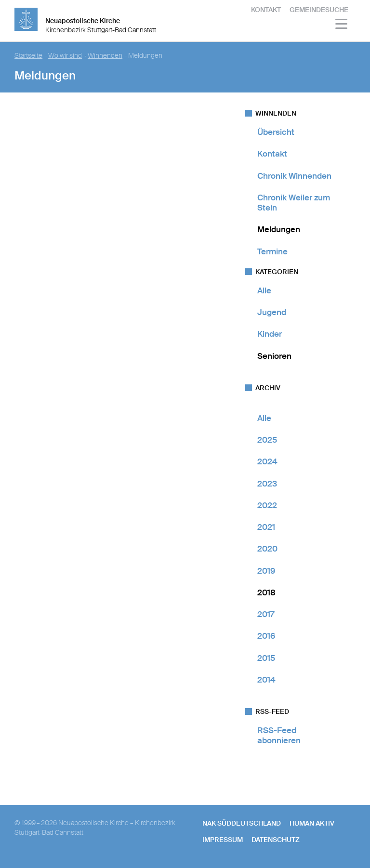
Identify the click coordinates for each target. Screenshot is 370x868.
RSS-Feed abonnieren (279, 735)
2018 (266, 592)
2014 (266, 680)
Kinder (270, 334)
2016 (266, 636)
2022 (267, 505)
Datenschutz (276, 840)
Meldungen (279, 229)
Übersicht (276, 132)
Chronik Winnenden (294, 176)
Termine (272, 251)
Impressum (223, 840)
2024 (267, 461)
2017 (266, 614)
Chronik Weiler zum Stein (294, 203)
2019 (266, 571)
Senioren (274, 356)
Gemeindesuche (319, 10)
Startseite (28, 56)
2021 (266, 527)
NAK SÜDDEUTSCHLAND (242, 823)
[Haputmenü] (342, 25)
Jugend (272, 312)
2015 (266, 658)
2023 (267, 484)
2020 (267, 549)
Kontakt (266, 10)
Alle (264, 290)
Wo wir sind (65, 56)
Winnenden (105, 56)
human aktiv (312, 823)
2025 (267, 440)
